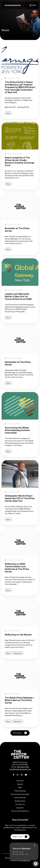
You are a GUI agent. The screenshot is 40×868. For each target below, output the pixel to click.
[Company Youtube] (26, 775)
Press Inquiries (20, 791)
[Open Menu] (33, 5)
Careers (20, 784)
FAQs (20, 787)
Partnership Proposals (20, 794)
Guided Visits (20, 801)
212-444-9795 (23, 767)
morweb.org (25, 860)
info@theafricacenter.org (20, 769)
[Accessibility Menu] (36, 864)
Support (20, 808)
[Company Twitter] (17, 775)
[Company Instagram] (22, 775)
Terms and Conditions (20, 811)
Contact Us (20, 804)
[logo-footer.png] (20, 754)
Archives (20, 781)
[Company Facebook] (14, 775)
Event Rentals (20, 798)
